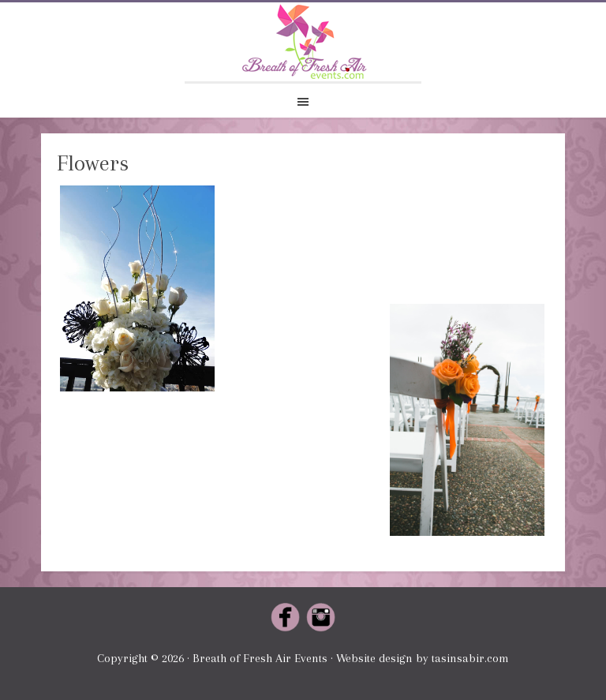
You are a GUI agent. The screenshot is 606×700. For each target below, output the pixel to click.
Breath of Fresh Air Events (303, 42)
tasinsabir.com (470, 658)
